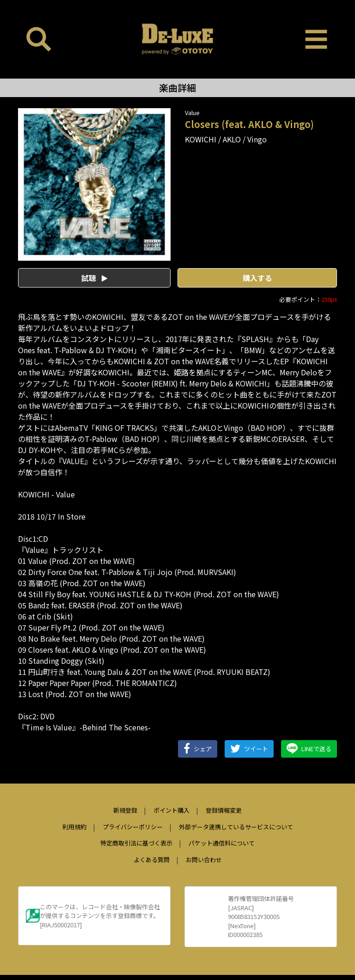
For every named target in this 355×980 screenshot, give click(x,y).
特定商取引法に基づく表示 (136, 843)
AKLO (232, 139)
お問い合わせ (204, 860)
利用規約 (74, 827)
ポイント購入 (171, 810)
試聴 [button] (95, 278)
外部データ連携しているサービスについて (236, 827)
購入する (257, 278)
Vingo (257, 139)
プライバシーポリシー (133, 827)
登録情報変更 (224, 810)
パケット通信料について (222, 843)
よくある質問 (152, 860)
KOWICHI (201, 139)
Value (192, 113)
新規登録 (125, 810)
